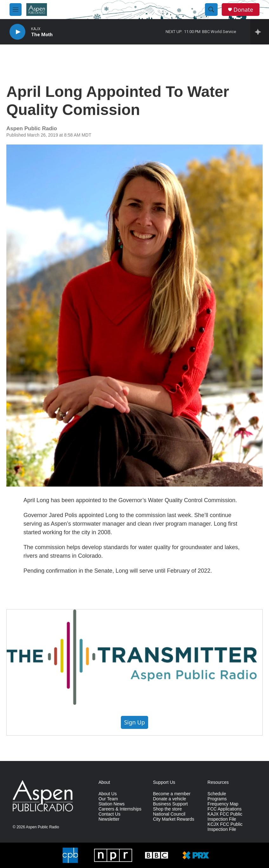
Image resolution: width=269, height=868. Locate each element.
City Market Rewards (174, 819)
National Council (169, 814)
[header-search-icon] (211, 10)
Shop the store (167, 809)
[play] (17, 32)
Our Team (108, 799)
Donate (243, 10)
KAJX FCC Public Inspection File (225, 817)
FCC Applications (224, 809)
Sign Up (134, 722)
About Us (108, 794)
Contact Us (109, 814)
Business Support (170, 804)
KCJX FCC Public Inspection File (225, 827)
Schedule (217, 794)
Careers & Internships (120, 809)
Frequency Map (223, 804)
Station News (111, 804)
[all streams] (260, 32)
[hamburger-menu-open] (16, 10)
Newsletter (109, 819)
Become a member (172, 794)
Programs (217, 799)
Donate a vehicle (169, 799)
